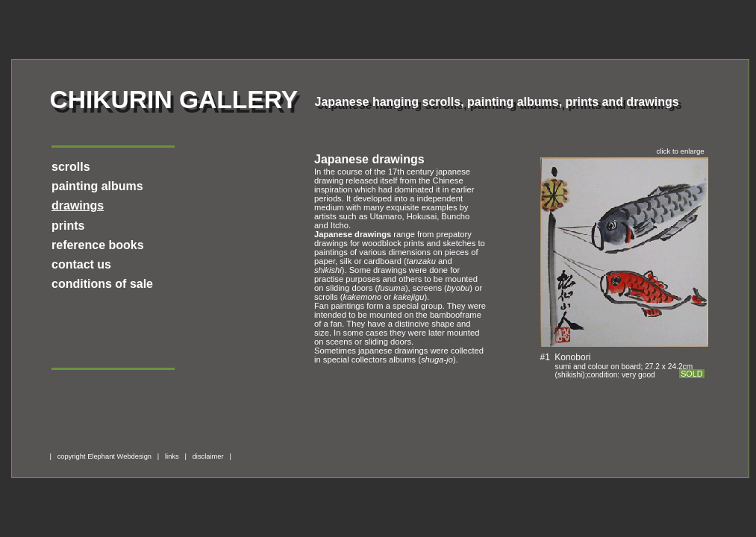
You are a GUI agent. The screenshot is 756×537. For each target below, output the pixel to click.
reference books (98, 245)
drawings (78, 205)
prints (68, 226)
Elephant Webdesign (119, 456)
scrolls (71, 167)
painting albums (97, 186)
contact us (81, 264)
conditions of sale (102, 284)
